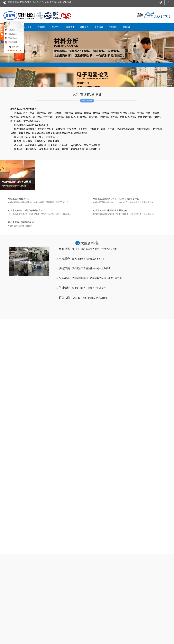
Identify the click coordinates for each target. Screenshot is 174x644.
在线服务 (112, 614)
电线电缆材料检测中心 (19, 199)
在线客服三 (11, 38)
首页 (52, 614)
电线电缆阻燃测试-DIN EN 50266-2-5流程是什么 (116, 199)
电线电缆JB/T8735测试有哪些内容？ (25, 210)
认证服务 (59, 614)
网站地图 (7, 640)
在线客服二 (11, 34)
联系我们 (120, 614)
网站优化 (19, 640)
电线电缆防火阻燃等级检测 (21, 222)
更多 (96, 574)
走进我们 (103, 614)
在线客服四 (11, 42)
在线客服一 (11, 30)
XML (13, 640)
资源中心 (76, 614)
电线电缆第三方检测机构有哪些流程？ (111, 210)
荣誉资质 (85, 614)
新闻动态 (94, 614)
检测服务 (68, 614)
